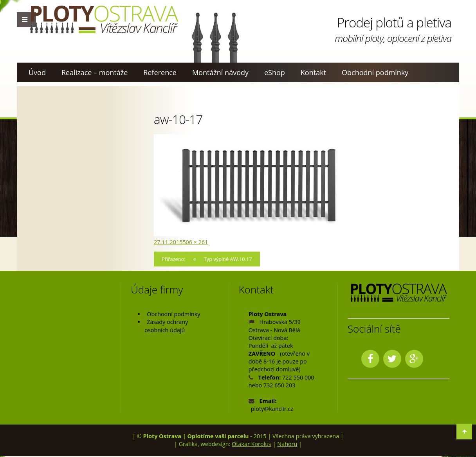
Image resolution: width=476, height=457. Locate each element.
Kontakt (313, 72)
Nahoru (287, 445)
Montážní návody (220, 72)
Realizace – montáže (95, 72)
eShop (275, 72)
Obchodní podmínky (375, 72)
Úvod (37, 72)
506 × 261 (195, 242)
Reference (160, 72)
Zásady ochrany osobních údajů (166, 327)
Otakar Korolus (252, 445)
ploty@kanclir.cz (272, 409)
